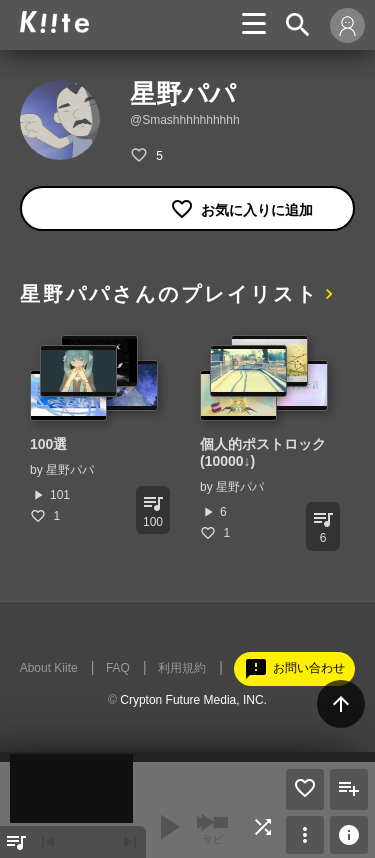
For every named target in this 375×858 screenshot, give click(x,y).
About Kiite (49, 668)
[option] (95, 429)
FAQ (118, 668)
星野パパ (70, 470)
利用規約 (182, 668)
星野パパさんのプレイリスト (169, 294)
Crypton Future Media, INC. (193, 700)
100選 (48, 444)
